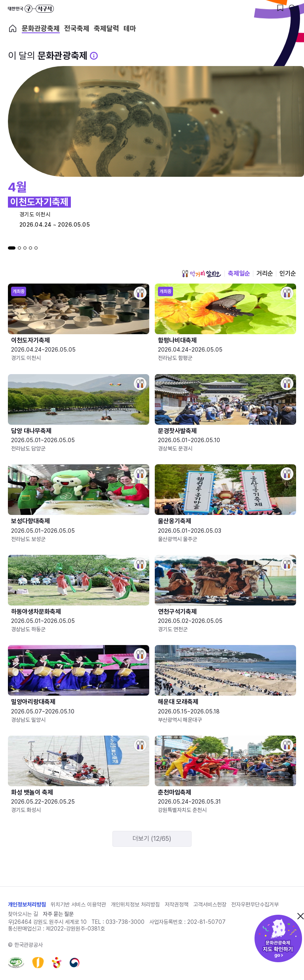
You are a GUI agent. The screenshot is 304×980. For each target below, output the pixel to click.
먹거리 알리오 (201, 274)
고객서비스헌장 (210, 904)
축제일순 (239, 273)
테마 (130, 28)
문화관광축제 (41, 28)
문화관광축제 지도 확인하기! (278, 938)
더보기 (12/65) (152, 839)
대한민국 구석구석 (31, 9)
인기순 (288, 273)
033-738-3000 (125, 922)
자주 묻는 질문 (58, 914)
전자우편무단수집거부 (255, 904)
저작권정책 (177, 904)
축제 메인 (13, 28)
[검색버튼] (292, 8)
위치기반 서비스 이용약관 (78, 904)
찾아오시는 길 (23, 914)
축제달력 (106, 28)
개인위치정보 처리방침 (135, 904)
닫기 (300, 916)
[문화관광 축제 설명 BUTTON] (94, 56)
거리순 (265, 273)
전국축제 (77, 28)
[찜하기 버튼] (280, 8)
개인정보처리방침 (27, 904)
